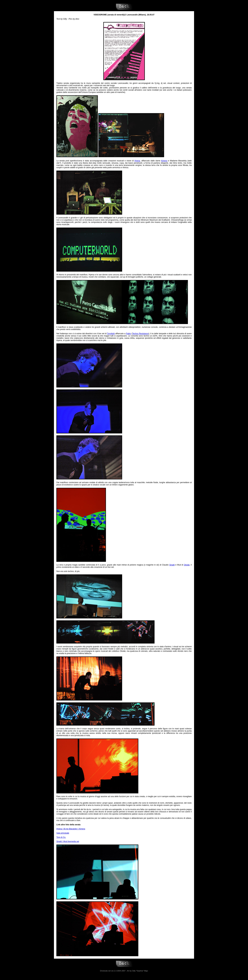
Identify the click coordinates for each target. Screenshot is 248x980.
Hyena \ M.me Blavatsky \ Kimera (71, 829)
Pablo (128, 334)
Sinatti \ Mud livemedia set (68, 841)
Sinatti (172, 565)
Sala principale (63, 833)
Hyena (137, 161)
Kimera (164, 161)
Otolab (187, 565)
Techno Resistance (140, 334)
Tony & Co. (61, 837)
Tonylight (111, 334)
